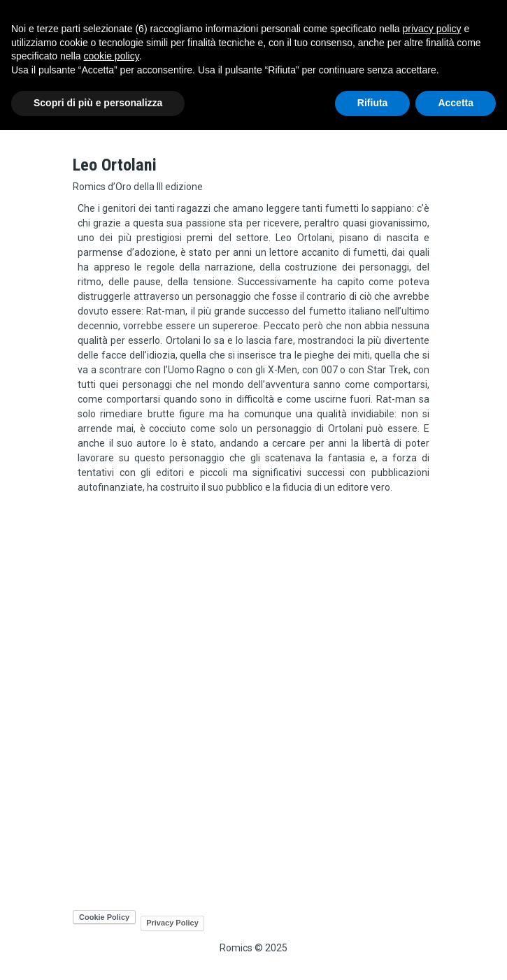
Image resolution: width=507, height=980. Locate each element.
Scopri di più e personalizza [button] (98, 103)
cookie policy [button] (112, 56)
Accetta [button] (456, 103)
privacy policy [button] (432, 29)
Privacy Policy (172, 923)
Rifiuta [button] (373, 103)
